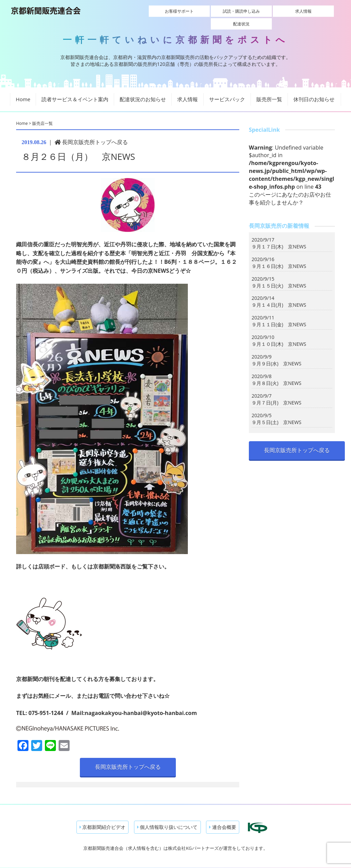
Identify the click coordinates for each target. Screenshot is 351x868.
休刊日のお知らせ (314, 87)
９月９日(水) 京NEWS (276, 352)
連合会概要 (223, 815)
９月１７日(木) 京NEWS (279, 234)
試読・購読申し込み (217, 11)
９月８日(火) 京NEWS (276, 371)
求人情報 (266, 11)
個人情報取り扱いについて (167, 815)
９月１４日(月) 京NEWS (279, 293)
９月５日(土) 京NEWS (276, 410)
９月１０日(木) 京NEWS (279, 332)
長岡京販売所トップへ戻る (91, 130)
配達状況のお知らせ (143, 87)
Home (23, 87)
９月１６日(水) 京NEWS (279, 254)
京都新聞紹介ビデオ (103, 815)
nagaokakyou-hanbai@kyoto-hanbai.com (141, 701)
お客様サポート (169, 11)
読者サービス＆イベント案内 (75, 87)
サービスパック (227, 87)
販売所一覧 (269, 87)
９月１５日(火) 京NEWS (279, 274)
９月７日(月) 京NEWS (276, 391)
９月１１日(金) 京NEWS (279, 313)
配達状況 (314, 11)
